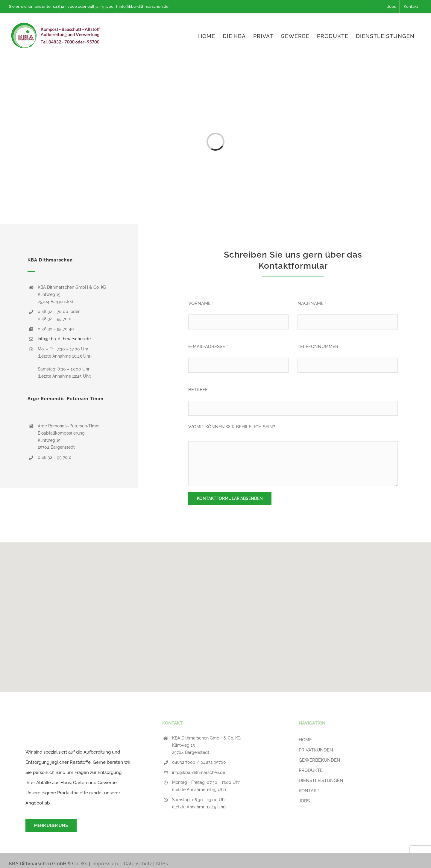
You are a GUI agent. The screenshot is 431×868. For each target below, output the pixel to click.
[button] (215, 614)
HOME (305, 740)
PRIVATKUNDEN (316, 750)
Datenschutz (138, 864)
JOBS (304, 801)
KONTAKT (309, 791)
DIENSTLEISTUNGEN (321, 781)
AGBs (162, 864)
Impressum (105, 864)
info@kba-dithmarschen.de (144, 6)
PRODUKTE (311, 770)
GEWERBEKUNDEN (320, 760)
